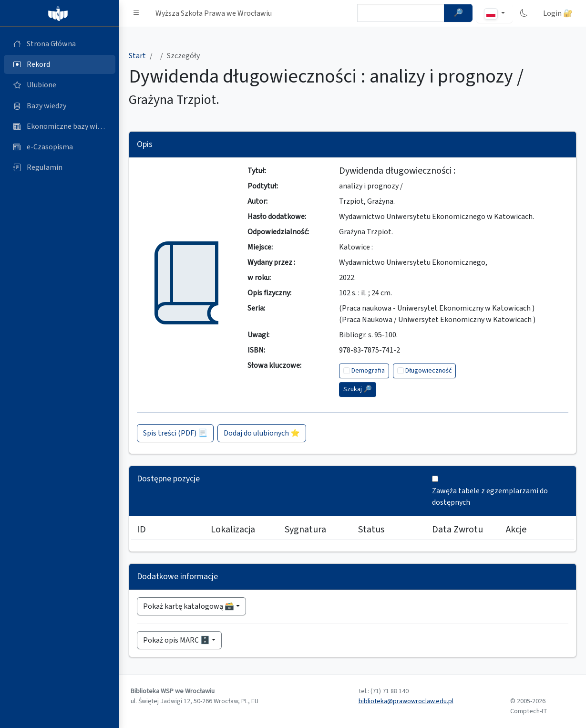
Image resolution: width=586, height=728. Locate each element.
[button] (136, 13)
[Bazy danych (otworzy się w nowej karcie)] (60, 106)
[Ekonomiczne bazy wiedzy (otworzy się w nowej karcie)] (60, 126)
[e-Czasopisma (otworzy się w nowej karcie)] (60, 147)
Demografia (368, 371)
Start (137, 56)
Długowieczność (428, 371)
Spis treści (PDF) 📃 (175, 433)
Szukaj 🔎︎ (357, 389)
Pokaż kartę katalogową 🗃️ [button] (189, 606)
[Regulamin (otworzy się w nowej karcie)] (60, 167)
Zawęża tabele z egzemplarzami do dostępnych (490, 497)
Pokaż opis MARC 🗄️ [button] (176, 640)
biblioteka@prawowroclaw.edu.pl (406, 701)
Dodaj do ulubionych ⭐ (262, 433)
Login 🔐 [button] (558, 13)
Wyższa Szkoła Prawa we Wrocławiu (214, 13)
